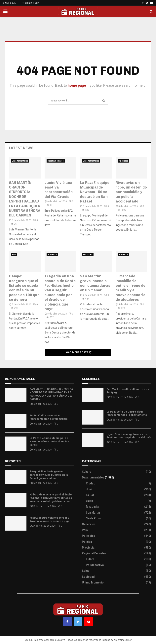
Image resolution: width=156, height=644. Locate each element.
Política (87, 542)
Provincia (88, 548)
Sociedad (52, 255)
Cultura (87, 472)
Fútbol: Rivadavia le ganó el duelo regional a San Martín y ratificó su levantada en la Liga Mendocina (51, 498)
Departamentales (20, 161)
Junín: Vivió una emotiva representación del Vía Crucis (59, 190)
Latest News (21, 148)
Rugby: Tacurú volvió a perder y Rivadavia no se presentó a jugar (50, 519)
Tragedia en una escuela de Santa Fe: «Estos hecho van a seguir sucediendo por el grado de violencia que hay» (60, 293)
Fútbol (90, 559)
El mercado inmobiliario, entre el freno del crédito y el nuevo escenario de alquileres (131, 288)
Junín (90, 489)
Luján (89, 501)
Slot (8, 541)
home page (77, 85)
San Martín (93, 513)
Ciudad (91, 483)
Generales (89, 524)
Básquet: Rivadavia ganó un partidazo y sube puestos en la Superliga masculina (49, 475)
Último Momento (93, 582)
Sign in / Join (31, 3)
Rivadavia (92, 507)
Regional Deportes (94, 553)
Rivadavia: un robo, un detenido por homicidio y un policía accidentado (131, 192)
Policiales (123, 161)
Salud (86, 571)
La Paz (90, 495)
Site (13, 541)
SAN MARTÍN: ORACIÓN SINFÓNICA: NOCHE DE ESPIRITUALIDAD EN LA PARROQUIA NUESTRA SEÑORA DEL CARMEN (25, 199)
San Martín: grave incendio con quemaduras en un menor (95, 283)
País (14, 255)
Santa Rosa (93, 518)
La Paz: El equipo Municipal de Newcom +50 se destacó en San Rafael (95, 192)
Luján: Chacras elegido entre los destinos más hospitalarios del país (129, 436)
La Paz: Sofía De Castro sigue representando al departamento (127, 413)
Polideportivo (95, 565)
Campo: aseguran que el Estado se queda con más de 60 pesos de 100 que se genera (24, 288)
